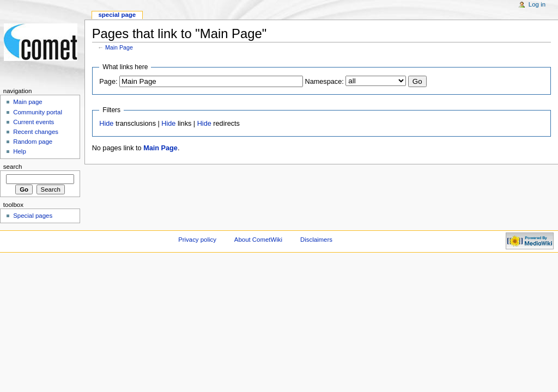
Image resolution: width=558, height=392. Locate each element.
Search (13, 167)
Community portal (38, 112)
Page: (108, 82)
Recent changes (36, 132)
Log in (537, 4)
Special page (117, 15)
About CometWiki (258, 240)
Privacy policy (197, 240)
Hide (106, 124)
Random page (33, 142)
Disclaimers (316, 240)
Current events (34, 122)
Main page (28, 102)
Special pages (33, 216)
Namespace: (325, 82)
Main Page (119, 47)
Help (20, 151)
